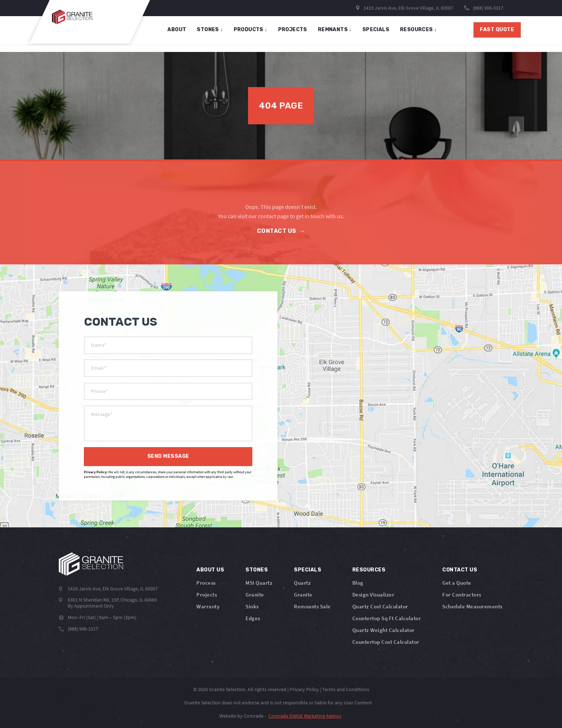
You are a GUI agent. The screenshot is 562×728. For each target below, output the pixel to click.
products (253, 34)
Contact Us (281, 231)
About (180, 34)
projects (296, 34)
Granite (255, 595)
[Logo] (91, 564)
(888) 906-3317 (488, 8)
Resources (421, 34)
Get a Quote (457, 583)
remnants (338, 34)
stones (213, 34)
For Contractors (462, 595)
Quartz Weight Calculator (384, 630)
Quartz (302, 583)
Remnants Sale (312, 606)
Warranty (208, 606)
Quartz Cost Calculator (380, 606)
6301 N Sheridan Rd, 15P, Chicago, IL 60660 (112, 599)
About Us (210, 570)
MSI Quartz (259, 583)
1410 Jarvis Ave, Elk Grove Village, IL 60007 (405, 8)
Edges (253, 618)
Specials (308, 570)
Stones (257, 570)
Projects (207, 595)
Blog (358, 583)
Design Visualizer (373, 595)
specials (379, 34)
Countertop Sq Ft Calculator (387, 618)
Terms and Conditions (346, 689)
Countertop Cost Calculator (386, 642)
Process (206, 583)
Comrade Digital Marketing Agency (305, 716)
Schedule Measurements (472, 606)
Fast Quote (475, 34)
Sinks (252, 606)
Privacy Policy (304, 689)
